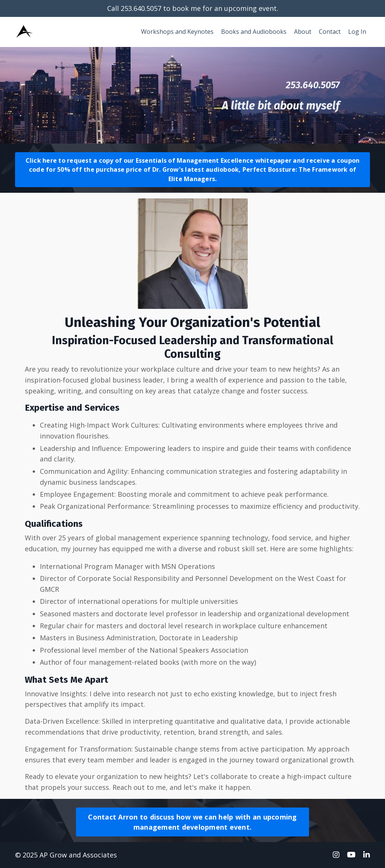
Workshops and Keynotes (177, 32)
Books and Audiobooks (254, 32)
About (303, 32)
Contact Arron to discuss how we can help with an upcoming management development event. (192, 822)
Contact (330, 32)
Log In (357, 32)
